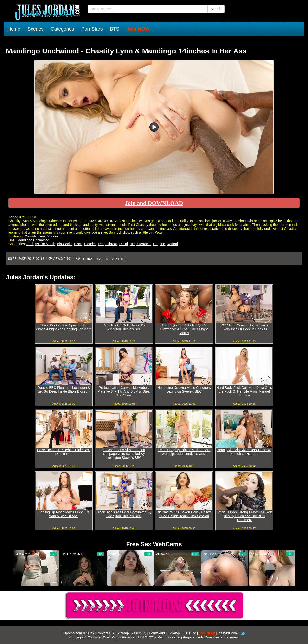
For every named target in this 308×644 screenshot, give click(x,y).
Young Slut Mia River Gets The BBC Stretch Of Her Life (244, 452)
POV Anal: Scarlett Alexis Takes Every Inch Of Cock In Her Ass (244, 327)
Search (216, 9)
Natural (172, 244)
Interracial (144, 244)
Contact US (105, 633)
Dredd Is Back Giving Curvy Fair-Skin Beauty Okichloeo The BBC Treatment (244, 516)
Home (14, 29)
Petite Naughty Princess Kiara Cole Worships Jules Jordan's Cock (184, 452)
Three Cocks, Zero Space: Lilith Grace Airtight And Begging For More (64, 327)
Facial (123, 244)
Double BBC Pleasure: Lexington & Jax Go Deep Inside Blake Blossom (64, 389)
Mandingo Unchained (33, 240)
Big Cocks (65, 244)
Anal (30, 244)
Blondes (90, 244)
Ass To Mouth (45, 244)
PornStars (92, 29)
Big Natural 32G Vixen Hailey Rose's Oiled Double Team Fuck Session (184, 514)
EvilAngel (174, 633)
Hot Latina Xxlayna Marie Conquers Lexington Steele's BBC (184, 389)
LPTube (190, 633)
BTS (115, 29)
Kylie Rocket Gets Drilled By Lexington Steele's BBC (124, 327)
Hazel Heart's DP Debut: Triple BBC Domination (64, 452)
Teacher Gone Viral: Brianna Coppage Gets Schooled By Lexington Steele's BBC (124, 454)
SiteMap (123, 633)
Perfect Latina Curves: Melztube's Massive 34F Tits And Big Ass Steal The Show (124, 391)
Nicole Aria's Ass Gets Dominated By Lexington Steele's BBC (124, 514)
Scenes (35, 29)
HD (132, 244)
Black (78, 244)
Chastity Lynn (35, 236)
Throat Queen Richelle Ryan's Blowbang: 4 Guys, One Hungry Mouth (184, 329)
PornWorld (157, 633)
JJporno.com (72, 633)
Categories (62, 29)
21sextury (139, 633)
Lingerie (159, 244)
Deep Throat (108, 244)
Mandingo (54, 236)
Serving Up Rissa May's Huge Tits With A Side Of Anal (64, 514)
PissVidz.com (228, 633)
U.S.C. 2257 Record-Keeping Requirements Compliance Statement (188, 637)
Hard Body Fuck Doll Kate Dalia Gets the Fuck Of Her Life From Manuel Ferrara (244, 391)
